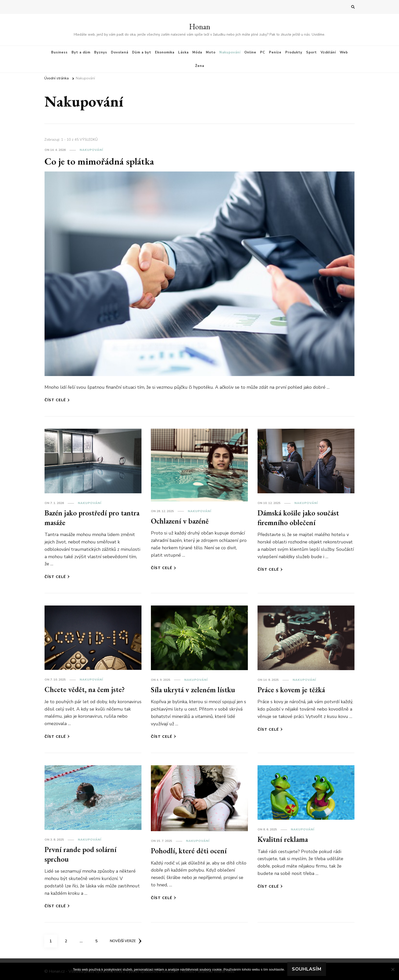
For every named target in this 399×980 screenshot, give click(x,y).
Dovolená (120, 52)
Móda (197, 52)
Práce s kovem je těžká (292, 690)
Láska (183, 52)
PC (263, 52)
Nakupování (230, 52)
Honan (200, 27)
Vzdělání (328, 52)
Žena (200, 66)
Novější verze (126, 941)
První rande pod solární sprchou (82, 854)
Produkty (294, 52)
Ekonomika (165, 52)
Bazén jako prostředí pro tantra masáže (83, 518)
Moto (211, 52)
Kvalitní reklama (284, 839)
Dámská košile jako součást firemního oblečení (299, 518)
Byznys (101, 52)
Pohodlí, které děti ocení (190, 851)
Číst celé (57, 400)
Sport (311, 52)
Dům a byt (142, 52)
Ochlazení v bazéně (181, 521)
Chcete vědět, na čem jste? (85, 689)
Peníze (275, 52)
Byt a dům (81, 52)
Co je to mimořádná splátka (101, 161)
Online (250, 52)
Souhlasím (307, 969)
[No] (393, 969)
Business (59, 52)
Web (344, 52)
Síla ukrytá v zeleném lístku (194, 690)
